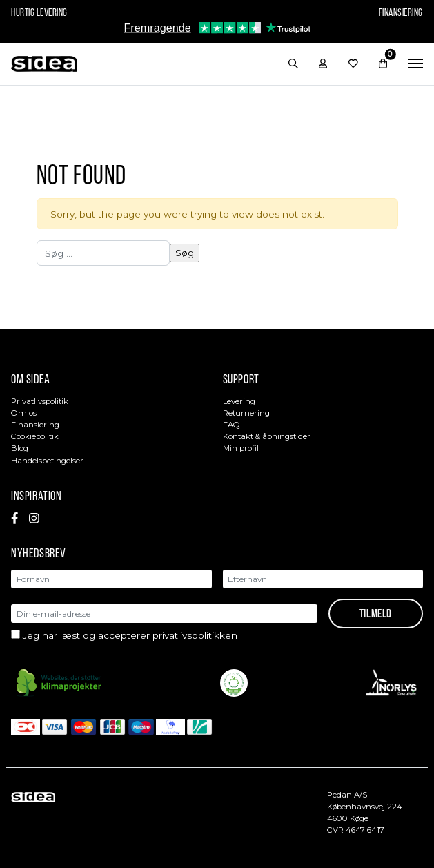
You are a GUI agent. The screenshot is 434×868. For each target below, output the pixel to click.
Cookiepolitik (35, 436)
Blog (20, 448)
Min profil (241, 448)
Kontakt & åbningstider (267, 436)
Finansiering (401, 12)
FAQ (231, 425)
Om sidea (31, 378)
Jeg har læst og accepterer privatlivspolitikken (130, 635)
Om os (24, 413)
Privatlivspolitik (40, 401)
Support (241, 378)
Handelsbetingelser (47, 461)
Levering (239, 401)
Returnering (246, 413)
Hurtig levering (39, 12)
